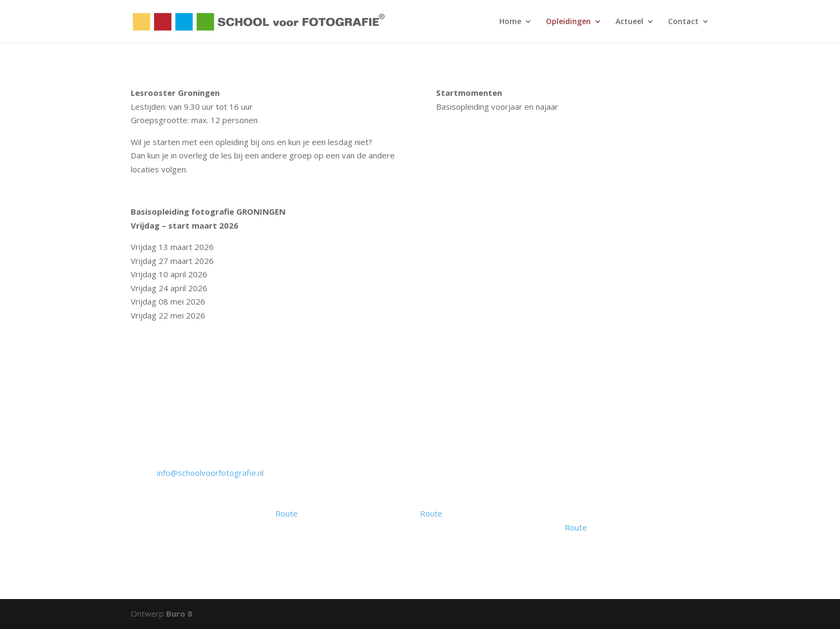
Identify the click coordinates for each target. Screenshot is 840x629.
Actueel (629, 22)
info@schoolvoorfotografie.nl (210, 473)
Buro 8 (179, 613)
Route (287, 513)
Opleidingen (568, 22)
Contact (683, 22)
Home (510, 22)
